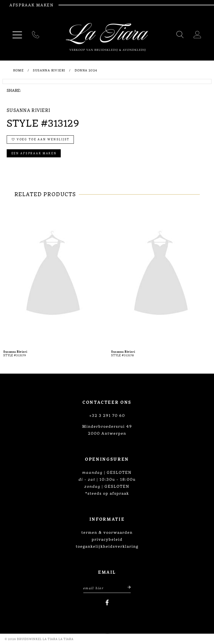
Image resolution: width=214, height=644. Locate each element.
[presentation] (53, 275)
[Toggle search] (180, 36)
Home (19, 70)
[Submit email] (126, 587)
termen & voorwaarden (107, 532)
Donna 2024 (86, 70)
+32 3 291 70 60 (107, 415)
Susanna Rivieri (49, 70)
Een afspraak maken (34, 153)
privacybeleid (107, 539)
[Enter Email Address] (107, 587)
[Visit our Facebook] (107, 603)
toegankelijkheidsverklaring (107, 546)
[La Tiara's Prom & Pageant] (107, 37)
